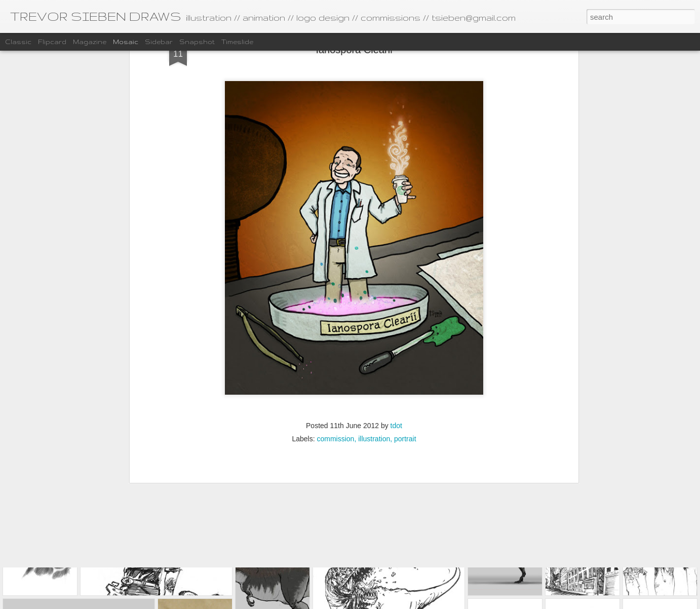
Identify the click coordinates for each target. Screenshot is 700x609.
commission (335, 325)
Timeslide (237, 42)
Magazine (90, 42)
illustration (374, 325)
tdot (396, 312)
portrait (405, 325)
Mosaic (126, 42)
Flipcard (52, 42)
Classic (18, 42)
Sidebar (159, 42)
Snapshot (197, 42)
